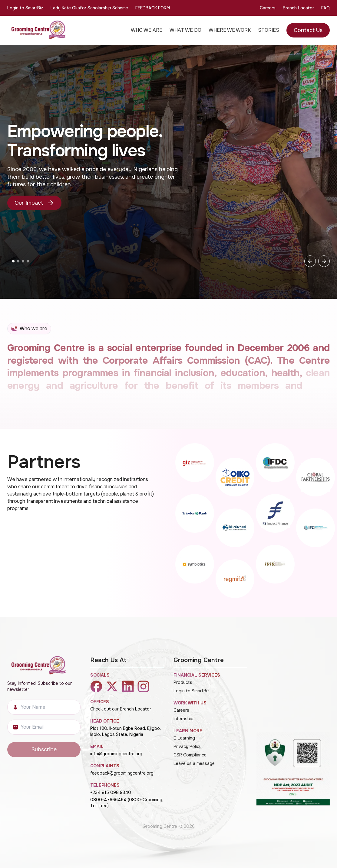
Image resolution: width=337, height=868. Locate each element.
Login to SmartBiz (25, 8)
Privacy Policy (188, 746)
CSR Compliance (190, 755)
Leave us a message (194, 763)
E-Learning (184, 738)
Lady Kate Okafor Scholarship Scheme (89, 8)
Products (183, 682)
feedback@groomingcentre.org (122, 773)
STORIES (269, 30)
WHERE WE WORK (230, 30)
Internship (183, 719)
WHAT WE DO (185, 30)
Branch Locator (298, 8)
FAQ (325, 8)
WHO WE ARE (147, 30)
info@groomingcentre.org (116, 754)
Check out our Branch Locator (121, 709)
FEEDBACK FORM (153, 8)
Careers (268, 8)
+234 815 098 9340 (111, 792)
